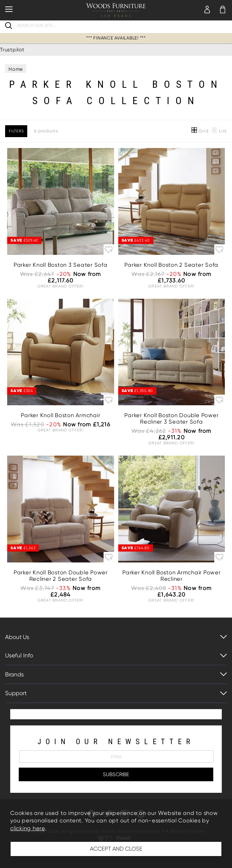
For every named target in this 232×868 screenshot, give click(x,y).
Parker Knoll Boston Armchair (60, 415)
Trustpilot (12, 50)
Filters (16, 131)
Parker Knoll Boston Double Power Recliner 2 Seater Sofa (61, 576)
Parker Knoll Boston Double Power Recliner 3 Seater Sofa (171, 419)
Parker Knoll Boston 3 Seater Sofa (61, 265)
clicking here (28, 828)
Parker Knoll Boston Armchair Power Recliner (172, 576)
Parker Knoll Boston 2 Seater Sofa (171, 265)
